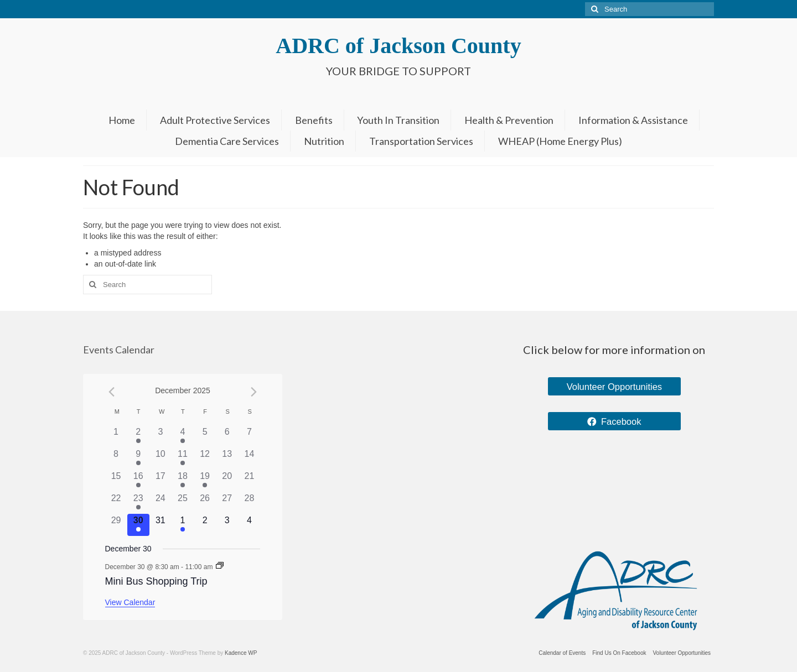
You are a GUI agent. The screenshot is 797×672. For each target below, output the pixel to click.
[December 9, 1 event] (138, 459)
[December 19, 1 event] (205, 481)
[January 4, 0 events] (249, 525)
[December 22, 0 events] (116, 503)
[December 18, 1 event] (183, 481)
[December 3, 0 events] (161, 436)
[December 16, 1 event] (138, 481)
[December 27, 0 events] (227, 503)
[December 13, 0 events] (227, 459)
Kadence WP (241, 653)
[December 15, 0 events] (116, 481)
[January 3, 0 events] (227, 525)
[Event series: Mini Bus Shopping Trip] (220, 566)
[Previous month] (112, 392)
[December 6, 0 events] (227, 436)
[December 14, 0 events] (249, 459)
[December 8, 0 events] (116, 459)
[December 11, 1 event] (183, 459)
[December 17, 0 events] (161, 481)
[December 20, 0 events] (227, 481)
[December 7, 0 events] (249, 436)
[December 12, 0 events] (205, 459)
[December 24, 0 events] (161, 503)
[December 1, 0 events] (116, 436)
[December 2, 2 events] (138, 436)
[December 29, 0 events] (116, 525)
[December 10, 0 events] (161, 459)
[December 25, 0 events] (183, 503)
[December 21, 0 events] (249, 481)
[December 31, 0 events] (161, 525)
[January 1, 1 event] (183, 525)
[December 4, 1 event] (183, 436)
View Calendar (130, 602)
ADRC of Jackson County (398, 46)
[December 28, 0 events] (249, 503)
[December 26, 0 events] (205, 503)
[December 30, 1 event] (138, 525)
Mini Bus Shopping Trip (156, 581)
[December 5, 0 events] (205, 436)
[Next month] (253, 392)
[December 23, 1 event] (138, 503)
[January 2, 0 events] (205, 525)
